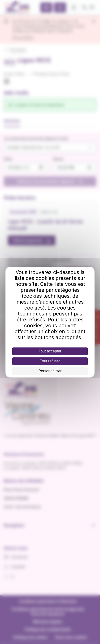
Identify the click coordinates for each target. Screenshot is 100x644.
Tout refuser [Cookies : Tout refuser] (50, 361)
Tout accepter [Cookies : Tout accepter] (50, 351)
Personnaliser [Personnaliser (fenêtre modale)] (50, 371)
